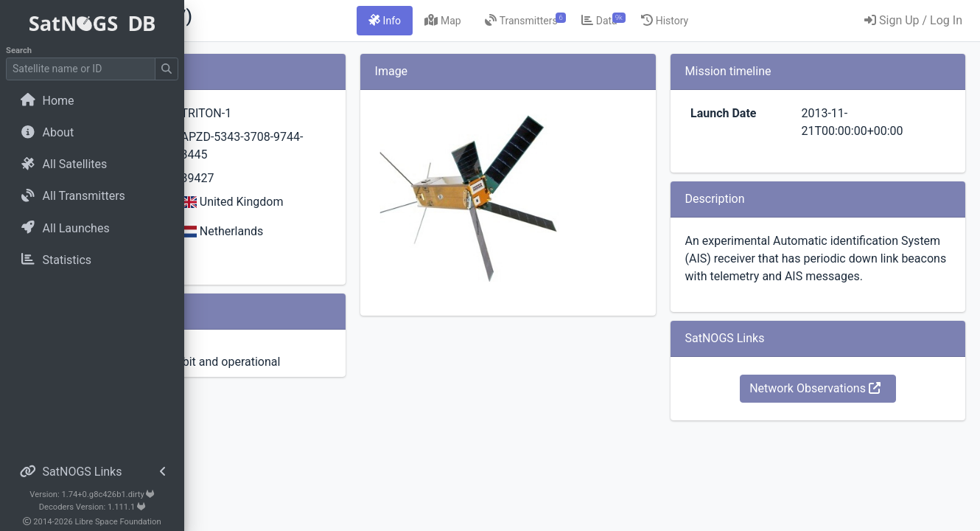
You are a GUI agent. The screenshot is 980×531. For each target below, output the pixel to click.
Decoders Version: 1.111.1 (92, 507)
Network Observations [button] (841, 406)
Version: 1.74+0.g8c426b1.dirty (92, 494)
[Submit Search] (167, 69)
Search (19, 51)
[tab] (462, 21)
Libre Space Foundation (118, 522)
